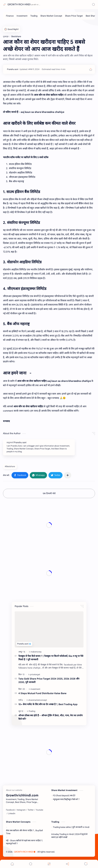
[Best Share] (91, 16)
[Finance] (10, 16)
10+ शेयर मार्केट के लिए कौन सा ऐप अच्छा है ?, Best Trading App (48, 704)
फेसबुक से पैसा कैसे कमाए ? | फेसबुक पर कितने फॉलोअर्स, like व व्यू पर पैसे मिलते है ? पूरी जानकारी (51, 658)
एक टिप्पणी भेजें (49, 493)
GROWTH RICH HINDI (19, 5)
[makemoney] (36, 652)
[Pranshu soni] (13, 69)
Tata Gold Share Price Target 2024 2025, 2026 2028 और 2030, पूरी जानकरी (49, 680)
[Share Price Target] (74, 16)
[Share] (67, 864)
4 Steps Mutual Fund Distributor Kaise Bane (42, 693)
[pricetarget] (35, 674)
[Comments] (86, 864)
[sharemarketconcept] (38, 700)
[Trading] (34, 16)
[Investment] (22, 16)
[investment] (35, 689)
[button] (20, 475)
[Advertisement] (49, 525)
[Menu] (49, 864)
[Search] (94, 5)
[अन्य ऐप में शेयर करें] (68, 475)
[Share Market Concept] (51, 16)
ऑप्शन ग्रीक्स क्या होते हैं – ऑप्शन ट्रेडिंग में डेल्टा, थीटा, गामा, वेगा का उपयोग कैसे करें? (51, 717)
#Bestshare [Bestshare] (10, 466)
